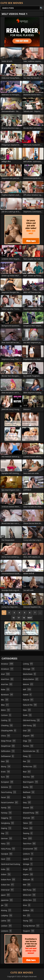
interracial (8, 890)
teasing (28, 833)
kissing (6, 910)
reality (28, 787)
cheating (7, 725)
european (7, 782)
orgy (27, 741)
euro (5, 777)
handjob (7, 854)
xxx (27, 915)
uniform (28, 854)
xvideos (28, 910)
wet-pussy (29, 890)
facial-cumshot (10, 802)
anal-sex (7, 684)
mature (28, 684)
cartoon (6, 715)
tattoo (28, 828)
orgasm (29, 736)
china (6, 736)
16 (13, 618)
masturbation (31, 679)
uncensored (30, 849)
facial (6, 797)
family (6, 808)
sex (27, 797)
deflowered (8, 756)
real (27, 772)
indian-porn (8, 879)
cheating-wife (9, 731)
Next (30, 618)
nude (27, 715)
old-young (30, 725)
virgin (28, 869)
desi (5, 761)
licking (28, 664)
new (27, 710)
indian (6, 874)
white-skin (30, 900)
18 (24, 618)
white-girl (29, 895)
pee (27, 761)
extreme (6, 787)
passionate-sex (31, 751)
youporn (29, 931)
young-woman (31, 926)
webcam (28, 879)
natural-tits (30, 705)
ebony (6, 766)
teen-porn (29, 844)
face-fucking (9, 792)
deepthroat (8, 746)
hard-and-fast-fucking (11, 865)
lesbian (6, 926)
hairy (5, 844)
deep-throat (8, 741)
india (5, 869)
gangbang (8, 823)
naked (27, 695)
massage (29, 669)
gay (5, 833)
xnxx (27, 905)
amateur (7, 664)
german (7, 838)
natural (28, 700)
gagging (6, 818)
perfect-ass (30, 766)
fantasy (6, 813)
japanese (7, 900)
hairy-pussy (8, 849)
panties (28, 746)
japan (6, 895)
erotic (6, 772)
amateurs (7, 669)
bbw (5, 705)
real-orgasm (31, 782)
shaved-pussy (31, 813)
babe (5, 689)
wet (27, 885)
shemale (29, 818)
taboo (28, 823)
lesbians (6, 931)
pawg (27, 756)
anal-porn (7, 679)
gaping (6, 828)
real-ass (29, 777)
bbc (5, 700)
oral (27, 731)
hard (6, 859)
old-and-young (32, 720)
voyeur (28, 874)
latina (6, 921)
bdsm (6, 710)
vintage (28, 864)
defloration (8, 751)
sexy (27, 802)
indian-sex (8, 885)
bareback (7, 695)
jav (4, 905)
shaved (28, 808)
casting (6, 720)
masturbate (30, 674)
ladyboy (7, 915)
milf (27, 689)
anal (6, 674)
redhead (29, 792)
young (28, 921)
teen (28, 838)
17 (19, 618)
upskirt (28, 859)
